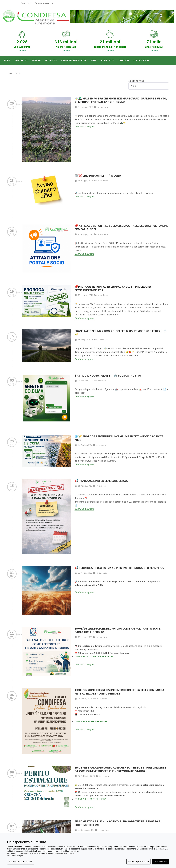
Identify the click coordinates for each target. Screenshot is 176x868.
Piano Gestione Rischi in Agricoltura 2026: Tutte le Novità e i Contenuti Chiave (118, 823)
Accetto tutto (160, 862)
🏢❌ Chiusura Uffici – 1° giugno (98, 175)
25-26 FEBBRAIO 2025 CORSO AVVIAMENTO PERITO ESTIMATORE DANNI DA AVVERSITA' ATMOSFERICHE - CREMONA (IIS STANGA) (121, 769)
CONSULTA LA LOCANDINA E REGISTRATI (95, 656)
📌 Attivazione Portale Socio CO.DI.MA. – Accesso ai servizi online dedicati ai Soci (121, 227)
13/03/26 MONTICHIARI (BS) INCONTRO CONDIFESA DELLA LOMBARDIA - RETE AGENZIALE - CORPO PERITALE (120, 692)
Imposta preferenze (139, 862)
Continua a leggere (84, 126)
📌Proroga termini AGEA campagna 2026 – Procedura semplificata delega (113, 288)
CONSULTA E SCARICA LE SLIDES (91, 721)
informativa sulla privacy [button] (64, 853)
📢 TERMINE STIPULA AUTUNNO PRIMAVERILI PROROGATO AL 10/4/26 (119, 568)
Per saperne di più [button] (15, 855)
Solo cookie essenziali (21, 862)
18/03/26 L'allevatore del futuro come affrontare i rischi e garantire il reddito (118, 630)
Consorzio (26, 3)
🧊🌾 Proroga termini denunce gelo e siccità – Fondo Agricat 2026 (119, 438)
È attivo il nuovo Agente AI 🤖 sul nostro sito (108, 375)
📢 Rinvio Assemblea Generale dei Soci (102, 481)
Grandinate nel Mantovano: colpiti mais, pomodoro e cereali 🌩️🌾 (121, 333)
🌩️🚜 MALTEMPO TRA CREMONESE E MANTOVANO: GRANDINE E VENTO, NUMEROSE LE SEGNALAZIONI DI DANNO (121, 100)
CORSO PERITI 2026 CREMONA (90, 799)
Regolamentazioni (44, 3)
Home (10, 74)
